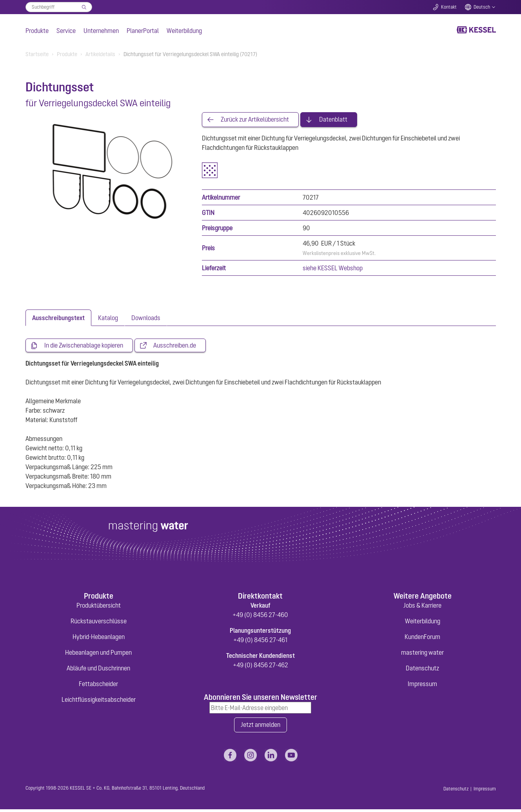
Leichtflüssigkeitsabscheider (99, 701)
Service (66, 31)
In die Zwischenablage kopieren (84, 347)
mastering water (422, 654)
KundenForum (422, 639)
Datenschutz (422, 670)
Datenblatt (333, 120)
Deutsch (482, 7)
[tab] (58, 319)
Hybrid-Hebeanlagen (99, 639)
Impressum (422, 686)
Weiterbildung (184, 31)
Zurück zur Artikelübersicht (255, 120)
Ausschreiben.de (175, 347)
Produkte (37, 31)
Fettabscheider (98, 686)
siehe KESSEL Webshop (333, 269)
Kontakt (449, 7)
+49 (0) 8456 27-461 (260, 642)
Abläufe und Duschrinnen (98, 670)
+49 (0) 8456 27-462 (260, 667)
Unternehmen (101, 31)
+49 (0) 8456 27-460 (260, 617)
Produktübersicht (99, 607)
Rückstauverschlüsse (99, 623)
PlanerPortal (143, 31)
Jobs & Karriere (422, 607)
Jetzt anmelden (260, 727)
